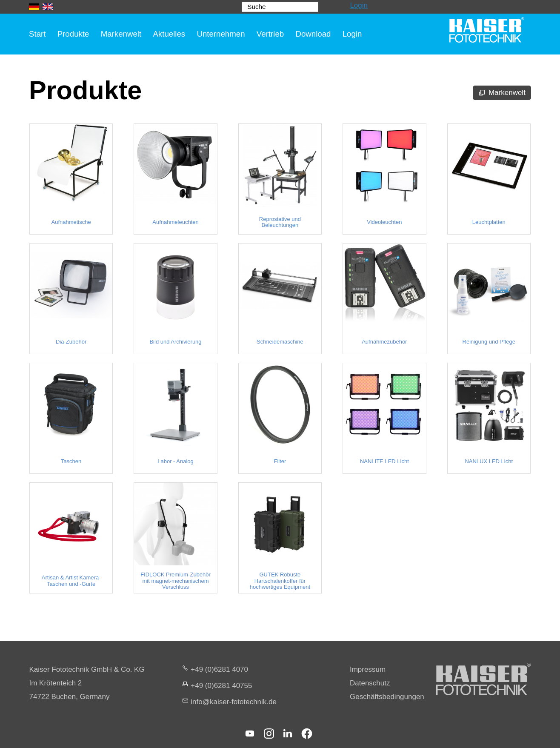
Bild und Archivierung (175, 342)
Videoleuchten (384, 222)
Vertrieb (270, 34)
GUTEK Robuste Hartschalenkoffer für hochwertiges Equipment (280, 581)
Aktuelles (169, 34)
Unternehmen (221, 34)
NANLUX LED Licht (489, 461)
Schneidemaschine (280, 342)
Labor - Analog (176, 461)
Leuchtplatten (489, 222)
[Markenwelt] (502, 93)
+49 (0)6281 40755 (221, 686)
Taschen (71, 461)
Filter (280, 461)
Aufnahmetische (71, 222)
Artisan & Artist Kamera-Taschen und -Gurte (71, 581)
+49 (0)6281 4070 (219, 669)
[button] (250, 734)
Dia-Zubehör (71, 342)
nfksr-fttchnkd (234, 702)
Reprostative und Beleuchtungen (280, 222)
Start (37, 34)
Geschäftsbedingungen (387, 697)
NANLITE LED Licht (384, 461)
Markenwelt (121, 34)
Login (359, 5)
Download (313, 34)
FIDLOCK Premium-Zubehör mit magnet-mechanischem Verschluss (176, 581)
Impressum (368, 669)
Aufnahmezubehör (384, 342)
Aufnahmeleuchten (175, 222)
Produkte (73, 34)
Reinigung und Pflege (489, 342)
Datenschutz (370, 683)
